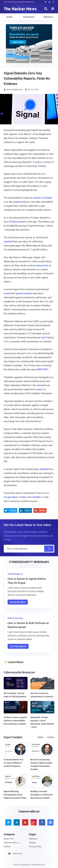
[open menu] (53, 9)
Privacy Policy (35, 846)
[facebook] (42, 822)
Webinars (48, 17)
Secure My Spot (18, 602)
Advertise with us (11, 843)
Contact (7, 846)
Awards (32, 843)
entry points (42, 265)
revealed (8, 242)
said (37, 162)
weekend (17, 202)
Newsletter (29, 17)
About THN (9, 839)
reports (37, 198)
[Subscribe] (49, 549)
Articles (51, 737)
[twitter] (8, 822)
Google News (11, 497)
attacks (28, 293)
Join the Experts (18, 646)
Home (10, 17)
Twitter (23, 497)
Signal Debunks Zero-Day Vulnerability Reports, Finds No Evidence (27, 78)
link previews (19, 222)
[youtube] (25, 822)
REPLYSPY (43, 369)
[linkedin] (17, 822)
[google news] (50, 822)
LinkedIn (36, 497)
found (7, 293)
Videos (41, 737)
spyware (19, 293)
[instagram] (34, 822)
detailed (44, 469)
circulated (47, 198)
